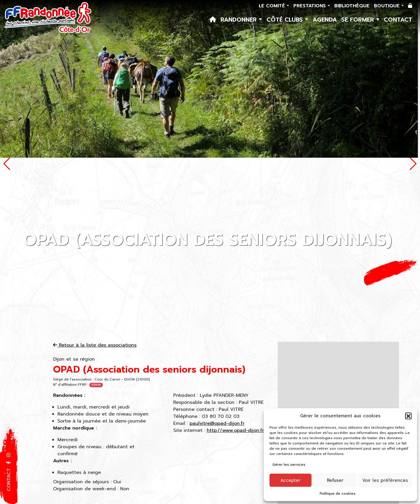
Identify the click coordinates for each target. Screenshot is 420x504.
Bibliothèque (352, 6)
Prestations (310, 6)
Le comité (273, 6)
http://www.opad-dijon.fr (235, 430)
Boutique (388, 6)
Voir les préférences (385, 480)
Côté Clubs (286, 20)
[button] (408, 416)
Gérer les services (289, 465)
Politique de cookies (338, 493)
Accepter (290, 480)
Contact (398, 20)
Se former (359, 20)
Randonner (240, 20)
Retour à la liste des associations (95, 345)
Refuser (335, 480)
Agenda (325, 20)
